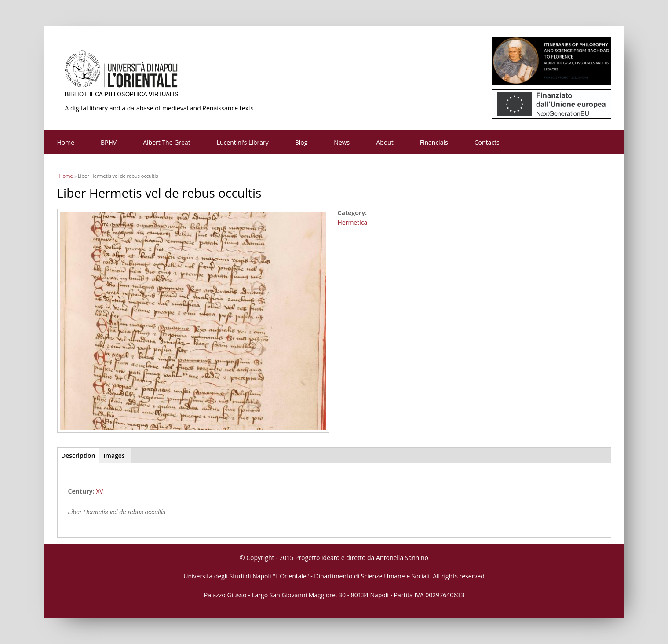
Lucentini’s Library (243, 142)
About (385, 142)
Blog (301, 142)
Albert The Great (167, 142)
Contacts (487, 142)
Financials (434, 142)
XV (99, 491)
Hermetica (353, 222)
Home (66, 142)
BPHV (109, 142)
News (342, 142)
